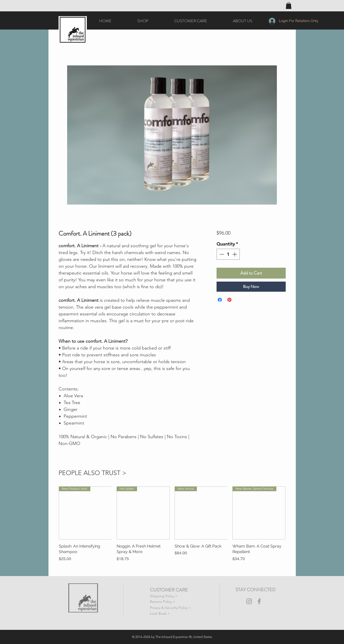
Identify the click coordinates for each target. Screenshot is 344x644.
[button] (289, 5)
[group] (172, 524)
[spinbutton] (228, 254)
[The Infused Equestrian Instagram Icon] (249, 601)
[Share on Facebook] (220, 300)
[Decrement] (221, 254)
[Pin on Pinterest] (229, 300)
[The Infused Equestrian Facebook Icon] (259, 601)
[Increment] (235, 254)
